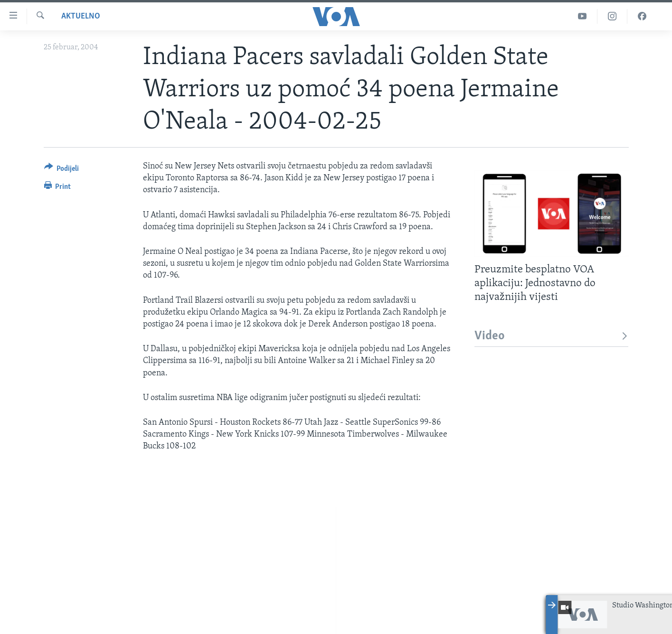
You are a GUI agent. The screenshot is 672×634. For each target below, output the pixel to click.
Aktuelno (81, 16)
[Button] (62, 170)
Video (552, 336)
